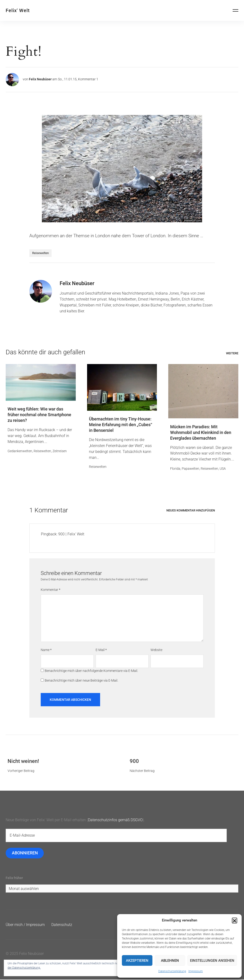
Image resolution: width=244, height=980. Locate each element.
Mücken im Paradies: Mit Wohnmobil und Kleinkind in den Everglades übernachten (201, 432)
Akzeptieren (137, 961)
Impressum (196, 971)
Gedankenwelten (20, 451)
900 (134, 761)
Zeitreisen (60, 451)
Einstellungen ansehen (212, 961)
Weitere (232, 353)
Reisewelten (40, 253)
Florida (175, 469)
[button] (235, 920)
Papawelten (191, 469)
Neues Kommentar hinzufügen (191, 511)
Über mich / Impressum (25, 925)
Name (46, 650)
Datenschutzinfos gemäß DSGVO (115, 820)
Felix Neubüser (40, 79)
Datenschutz (62, 925)
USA (223, 469)
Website (156, 650)
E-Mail (101, 650)
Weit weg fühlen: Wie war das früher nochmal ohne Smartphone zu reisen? (39, 415)
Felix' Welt (18, 10)
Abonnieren (25, 853)
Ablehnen (170, 961)
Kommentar (51, 590)
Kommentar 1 (88, 79)
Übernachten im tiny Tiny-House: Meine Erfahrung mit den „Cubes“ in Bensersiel (121, 425)
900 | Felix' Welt (71, 534)
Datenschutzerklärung (172, 971)
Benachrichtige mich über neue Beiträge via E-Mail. (81, 681)
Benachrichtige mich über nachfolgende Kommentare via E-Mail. (91, 671)
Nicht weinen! (23, 761)
